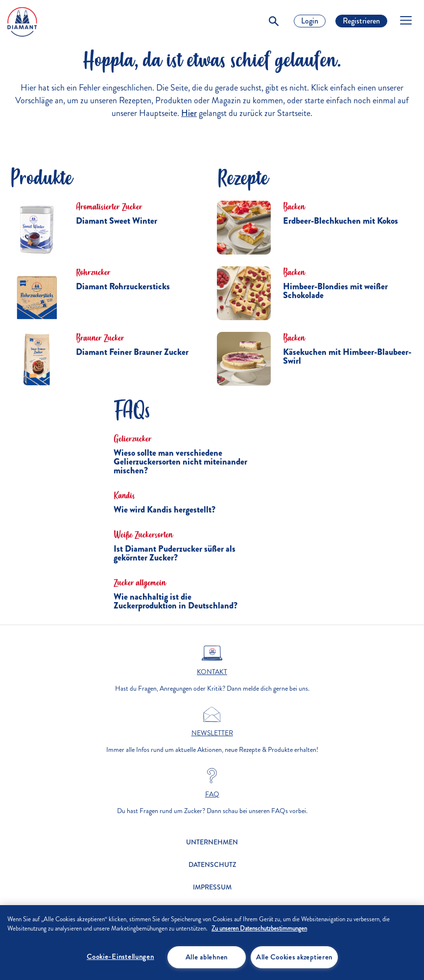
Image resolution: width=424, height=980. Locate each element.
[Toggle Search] (274, 21)
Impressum (212, 887)
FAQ (212, 794)
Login (310, 21)
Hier (189, 113)
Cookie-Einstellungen (120, 957)
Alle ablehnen (207, 957)
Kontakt (212, 672)
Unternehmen (212, 842)
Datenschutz (212, 865)
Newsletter (212, 733)
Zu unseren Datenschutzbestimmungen (259, 929)
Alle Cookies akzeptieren (294, 957)
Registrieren (361, 21)
